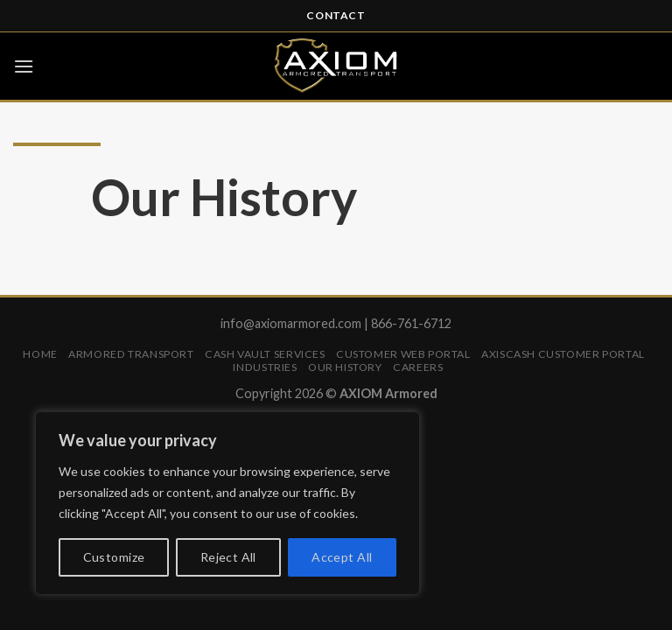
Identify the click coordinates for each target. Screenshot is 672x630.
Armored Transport (131, 354)
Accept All (342, 557)
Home (40, 354)
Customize (114, 557)
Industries (265, 367)
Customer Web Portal (403, 354)
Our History (345, 367)
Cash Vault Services (265, 354)
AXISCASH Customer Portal (563, 354)
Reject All (228, 557)
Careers (418, 367)
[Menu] (24, 66)
